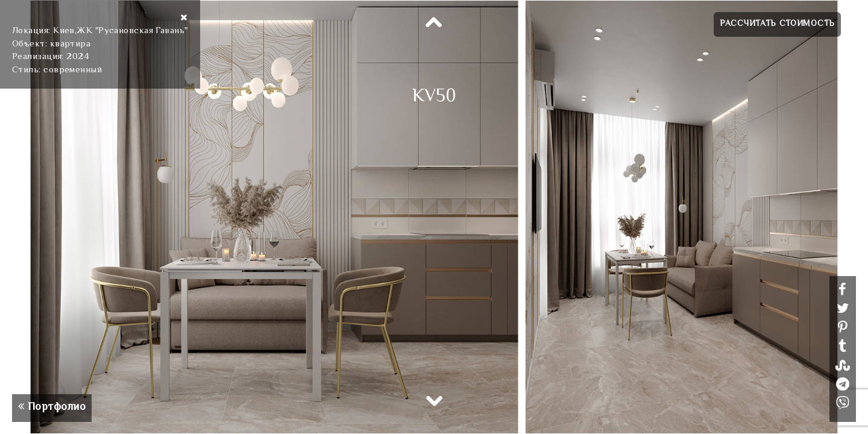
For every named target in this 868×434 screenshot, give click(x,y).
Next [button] (434, 400)
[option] (434, 217)
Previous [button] (434, 23)
